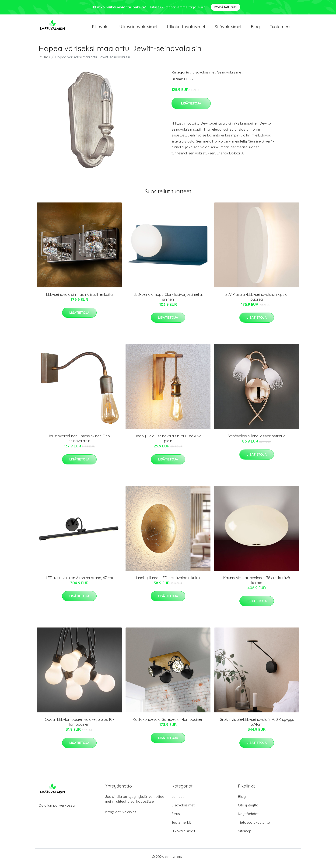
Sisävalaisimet (228, 28)
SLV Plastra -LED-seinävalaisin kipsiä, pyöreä (257, 300)
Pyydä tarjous (226, 7)
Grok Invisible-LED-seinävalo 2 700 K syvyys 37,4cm (257, 725)
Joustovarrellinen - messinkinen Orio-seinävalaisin (79, 442)
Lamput (178, 800)
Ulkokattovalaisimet (186, 28)
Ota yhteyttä (248, 808)
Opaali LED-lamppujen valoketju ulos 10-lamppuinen (79, 725)
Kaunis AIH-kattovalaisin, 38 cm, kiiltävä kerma (257, 584)
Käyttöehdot (248, 817)
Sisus (176, 817)
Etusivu (44, 60)
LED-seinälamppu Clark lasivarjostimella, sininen (168, 300)
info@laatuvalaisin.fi (121, 815)
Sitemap (245, 834)
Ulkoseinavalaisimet (138, 28)
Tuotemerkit (281, 28)
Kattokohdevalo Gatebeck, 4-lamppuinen (168, 723)
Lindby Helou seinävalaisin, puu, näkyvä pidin (168, 442)
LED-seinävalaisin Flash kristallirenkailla (79, 298)
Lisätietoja (191, 107)
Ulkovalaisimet (183, 834)
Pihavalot (101, 28)
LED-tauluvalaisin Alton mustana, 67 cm (79, 581)
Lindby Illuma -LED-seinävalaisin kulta (168, 581)
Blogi (256, 28)
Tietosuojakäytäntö (254, 826)
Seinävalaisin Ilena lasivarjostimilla (257, 439)
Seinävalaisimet (230, 75)
